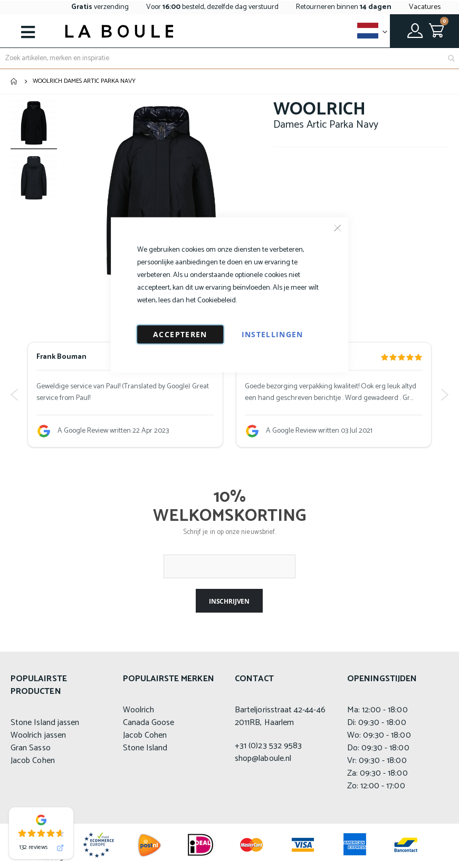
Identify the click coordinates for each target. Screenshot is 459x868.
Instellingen (272, 334)
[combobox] (230, 58)
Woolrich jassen (38, 735)
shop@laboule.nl (263, 759)
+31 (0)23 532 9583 (268, 746)
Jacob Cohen (33, 761)
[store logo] (119, 31)
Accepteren (180, 334)
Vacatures (425, 7)
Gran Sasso (31, 748)
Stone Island (145, 748)
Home (14, 81)
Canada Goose (149, 723)
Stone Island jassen (45, 723)
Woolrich (139, 710)
